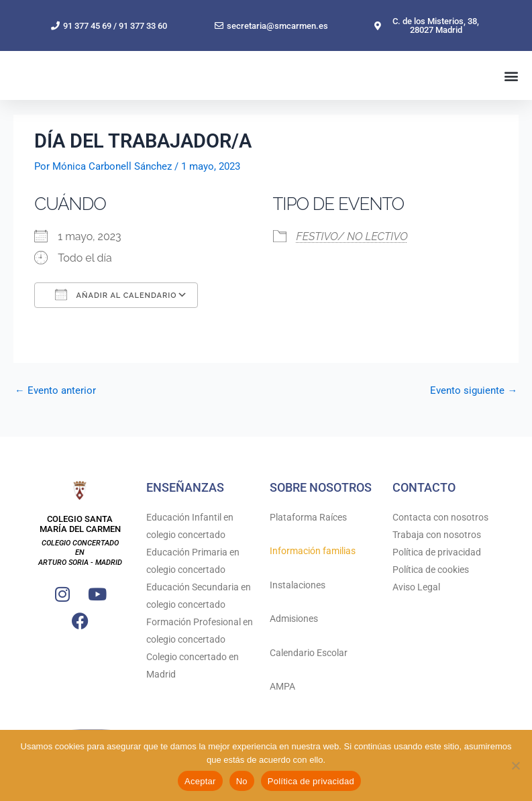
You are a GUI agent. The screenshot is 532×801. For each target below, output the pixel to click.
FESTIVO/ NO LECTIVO (352, 261)
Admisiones (294, 619)
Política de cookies (431, 570)
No (242, 781)
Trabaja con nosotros (437, 535)
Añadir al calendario (116, 319)
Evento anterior (55, 415)
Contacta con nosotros (440, 517)
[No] (515, 765)
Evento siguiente (474, 415)
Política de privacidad (437, 552)
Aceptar (200, 781)
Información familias (313, 551)
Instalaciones (298, 585)
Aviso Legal (416, 587)
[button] (511, 88)
